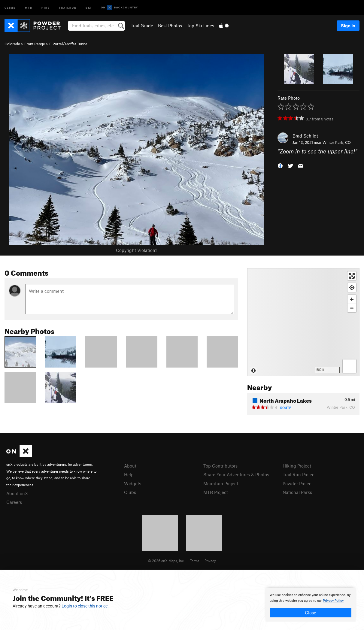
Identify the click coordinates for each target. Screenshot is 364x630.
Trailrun (68, 7)
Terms (195, 561)
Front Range (35, 44)
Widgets (133, 483)
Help (129, 474)
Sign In (348, 26)
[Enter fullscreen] (352, 276)
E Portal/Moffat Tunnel (69, 44)
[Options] (349, 366)
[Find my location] (352, 288)
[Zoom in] (352, 299)
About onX (17, 493)
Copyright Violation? (136, 250)
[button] (280, 165)
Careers (14, 502)
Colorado (12, 44)
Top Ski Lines (200, 26)
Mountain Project (221, 483)
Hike (46, 7)
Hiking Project (297, 466)
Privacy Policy (333, 601)
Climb (10, 7)
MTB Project (216, 492)
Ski (89, 7)
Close (311, 613)
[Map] (303, 322)
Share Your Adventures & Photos (236, 474)
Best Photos (170, 26)
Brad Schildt (305, 136)
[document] (311, 605)
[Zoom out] (352, 308)
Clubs (130, 492)
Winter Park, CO (337, 142)
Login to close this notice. (85, 606)
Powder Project (298, 483)
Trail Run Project (299, 474)
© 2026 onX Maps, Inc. (166, 561)
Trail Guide (142, 26)
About (130, 466)
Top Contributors (220, 466)
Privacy (210, 561)
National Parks (297, 492)
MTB (29, 7)
